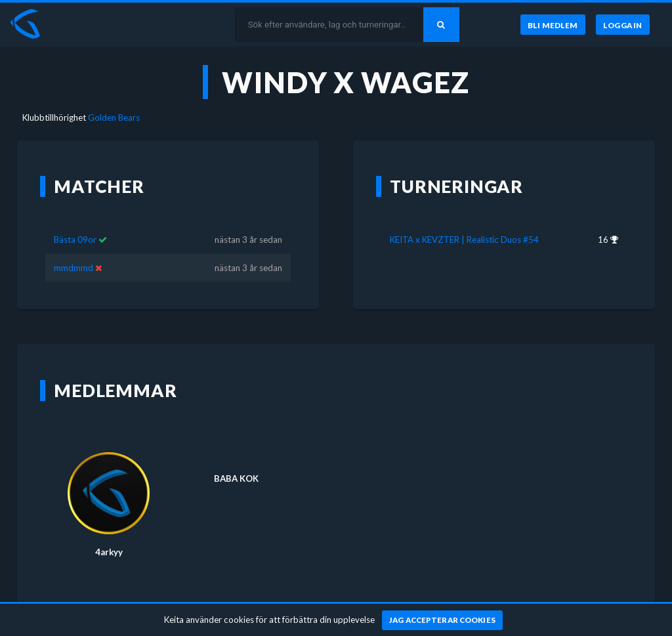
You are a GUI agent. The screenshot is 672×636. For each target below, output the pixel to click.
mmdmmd (73, 268)
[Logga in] (623, 25)
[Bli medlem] (552, 25)
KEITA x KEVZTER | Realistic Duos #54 (464, 240)
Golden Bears (114, 117)
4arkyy (109, 552)
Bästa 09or (75, 240)
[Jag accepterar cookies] (443, 620)
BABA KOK (236, 478)
